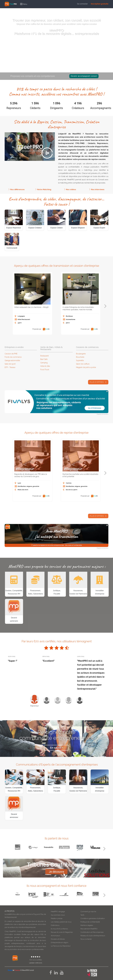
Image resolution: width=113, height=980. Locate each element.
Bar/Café (44, 359)
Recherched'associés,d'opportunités (66, 59)
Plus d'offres (98, 521)
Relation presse (57, 918)
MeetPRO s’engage (58, 912)
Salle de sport (10, 364)
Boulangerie (81, 354)
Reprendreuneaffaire (47, 59)
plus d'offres (98, 387)
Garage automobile (12, 360)
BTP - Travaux (10, 367)
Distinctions (55, 925)
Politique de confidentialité (90, 922)
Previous (7, 306)
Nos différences (17, 194)
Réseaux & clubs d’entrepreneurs (93, 936)
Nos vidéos (71, 194)
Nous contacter (86, 939)
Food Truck (45, 370)
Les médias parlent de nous (61, 922)
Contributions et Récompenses (92, 932)
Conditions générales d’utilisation (93, 918)
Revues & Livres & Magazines (62, 932)
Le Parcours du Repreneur (61, 946)
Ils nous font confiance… (60, 929)
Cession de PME (11, 354)
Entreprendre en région (60, 943)
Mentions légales (87, 925)
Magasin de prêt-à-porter (86, 367)
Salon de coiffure (83, 364)
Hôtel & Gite (45, 366)
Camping (44, 363)
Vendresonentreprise (29, 59)
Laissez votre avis (36, 963)
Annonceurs (55, 936)
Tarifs (82, 915)
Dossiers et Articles (58, 939)
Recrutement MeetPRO (89, 929)
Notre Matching (44, 194)
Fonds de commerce (13, 357)
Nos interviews (98, 194)
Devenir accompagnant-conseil (84, 76)
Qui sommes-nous (58, 915)
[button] (24, 4)
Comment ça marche (88, 912)
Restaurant (44, 356)
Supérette (80, 360)
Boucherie (80, 357)
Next (105, 306)
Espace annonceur (103, 414)
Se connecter (82, 4)
